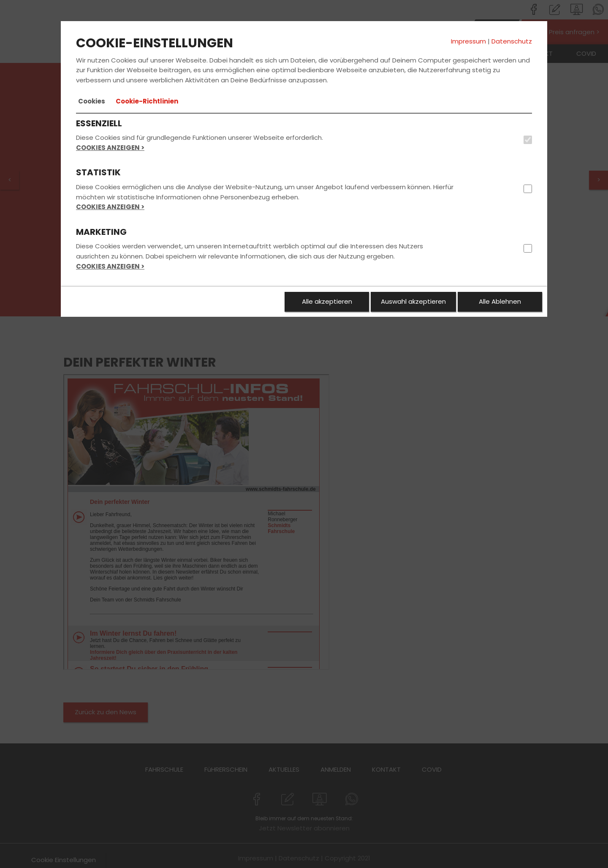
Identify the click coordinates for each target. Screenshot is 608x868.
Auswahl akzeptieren (413, 301)
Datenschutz (512, 41)
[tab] (92, 101)
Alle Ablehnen (500, 301)
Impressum (468, 41)
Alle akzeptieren (327, 301)
